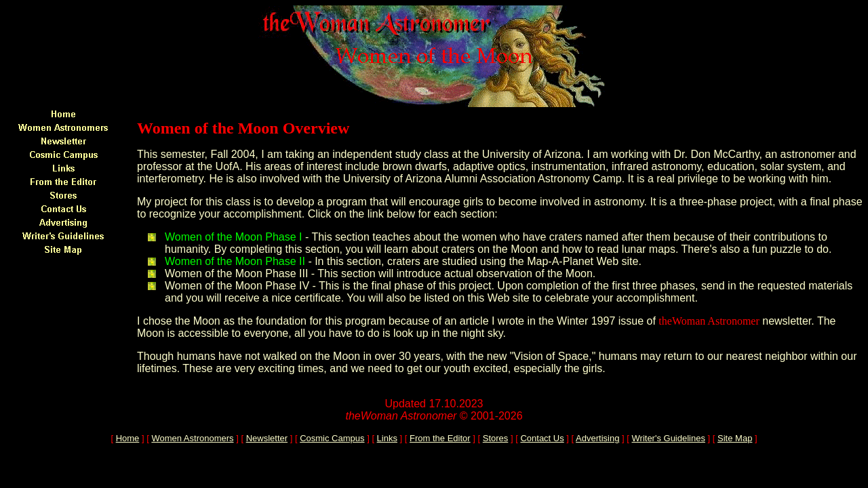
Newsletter (267, 438)
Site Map (735, 438)
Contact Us (542, 438)
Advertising (597, 438)
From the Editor (440, 438)
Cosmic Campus (332, 438)
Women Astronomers (192, 438)
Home (128, 438)
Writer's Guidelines (669, 438)
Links (387, 438)
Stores (496, 438)
